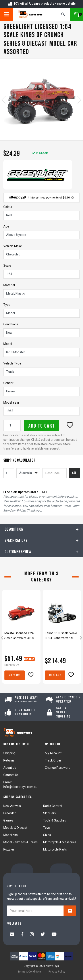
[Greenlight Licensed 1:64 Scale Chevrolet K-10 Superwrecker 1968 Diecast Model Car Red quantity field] (12, 425)
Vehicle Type (12, 363)
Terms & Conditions (30, 972)
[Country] (28, 473)
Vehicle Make (13, 246)
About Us (10, 768)
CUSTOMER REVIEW (18, 552)
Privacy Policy (57, 972)
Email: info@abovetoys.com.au (20, 784)
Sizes (47, 835)
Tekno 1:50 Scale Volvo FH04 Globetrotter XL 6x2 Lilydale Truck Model (62, 636)
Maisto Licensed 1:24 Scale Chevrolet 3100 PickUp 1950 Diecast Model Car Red (19, 636)
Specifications (16, 541)
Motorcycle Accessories (60, 842)
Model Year (11, 403)
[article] (21, 638)
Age (6, 226)
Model (8, 344)
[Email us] (12, 935)
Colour (8, 207)
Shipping (9, 753)
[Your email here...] (35, 911)
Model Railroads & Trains (20, 842)
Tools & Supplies (55, 820)
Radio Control (53, 806)
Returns (9, 760)
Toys (46, 828)
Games (8, 820)
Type (7, 305)
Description (14, 529)
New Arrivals (12, 806)
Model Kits (11, 835)
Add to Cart (42, 427)
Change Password (58, 768)
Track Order (53, 760)
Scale (7, 266)
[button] (70, 425)
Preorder (10, 813)
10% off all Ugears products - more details (42, 4)
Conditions (11, 324)
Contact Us (11, 775)
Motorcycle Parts (55, 849)
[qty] (9, 473)
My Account (53, 753)
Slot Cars (49, 813)
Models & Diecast (15, 828)
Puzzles (9, 849)
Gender (8, 383)
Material (9, 285)
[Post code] (54, 473)
